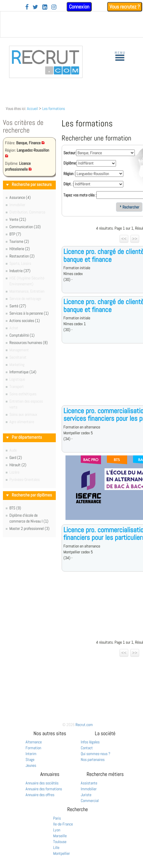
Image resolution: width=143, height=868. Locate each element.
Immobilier (89, 789)
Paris (57, 818)
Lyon (57, 830)
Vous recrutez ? (125, 7)
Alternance (34, 742)
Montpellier (62, 853)
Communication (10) (25, 227)
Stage (30, 759)
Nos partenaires (93, 759)
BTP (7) (15, 234)
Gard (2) (16, 457)
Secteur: (70, 153)
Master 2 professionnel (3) (30, 528)
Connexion (79, 7)
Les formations (54, 108)
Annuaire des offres (40, 795)
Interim (31, 754)
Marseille (60, 836)
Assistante (89, 783)
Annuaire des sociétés (42, 783)
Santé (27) (18, 306)
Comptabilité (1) (22, 335)
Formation (33, 748)
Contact (87, 748)
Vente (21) (18, 219)
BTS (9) (15, 508)
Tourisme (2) (19, 241)
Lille (56, 847)
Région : (69, 174)
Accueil (32, 108)
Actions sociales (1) (25, 321)
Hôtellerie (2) (20, 249)
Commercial (90, 801)
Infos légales (90, 742)
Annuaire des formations (44, 789)
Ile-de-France (63, 824)
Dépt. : (68, 184)
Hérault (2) (18, 465)
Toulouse (60, 842)
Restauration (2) (22, 256)
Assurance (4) (20, 197)
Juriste (86, 795)
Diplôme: (70, 163)
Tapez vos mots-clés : (80, 195)
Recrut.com (84, 725)
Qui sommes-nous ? (96, 754)
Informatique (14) (23, 372)
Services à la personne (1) (29, 313)
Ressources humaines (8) (29, 343)
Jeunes (31, 765)
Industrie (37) (20, 271)
